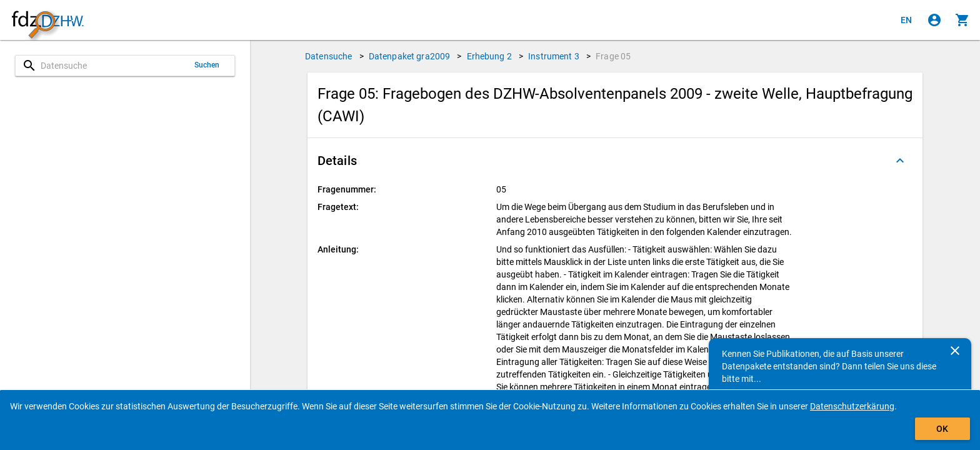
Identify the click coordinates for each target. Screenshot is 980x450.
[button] (615, 161)
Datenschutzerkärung (852, 406)
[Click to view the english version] (906, 20)
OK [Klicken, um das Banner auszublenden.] (942, 429)
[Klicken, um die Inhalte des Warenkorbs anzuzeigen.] (962, 20)
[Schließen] (955, 351)
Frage (613, 56)
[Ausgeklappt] (900, 161)
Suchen (207, 65)
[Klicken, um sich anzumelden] (934, 20)
